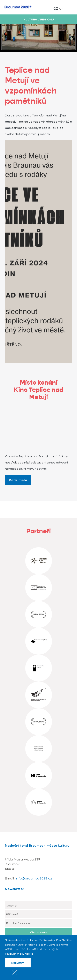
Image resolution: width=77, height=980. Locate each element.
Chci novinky (38, 932)
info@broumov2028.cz (34, 878)
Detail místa (18, 480)
